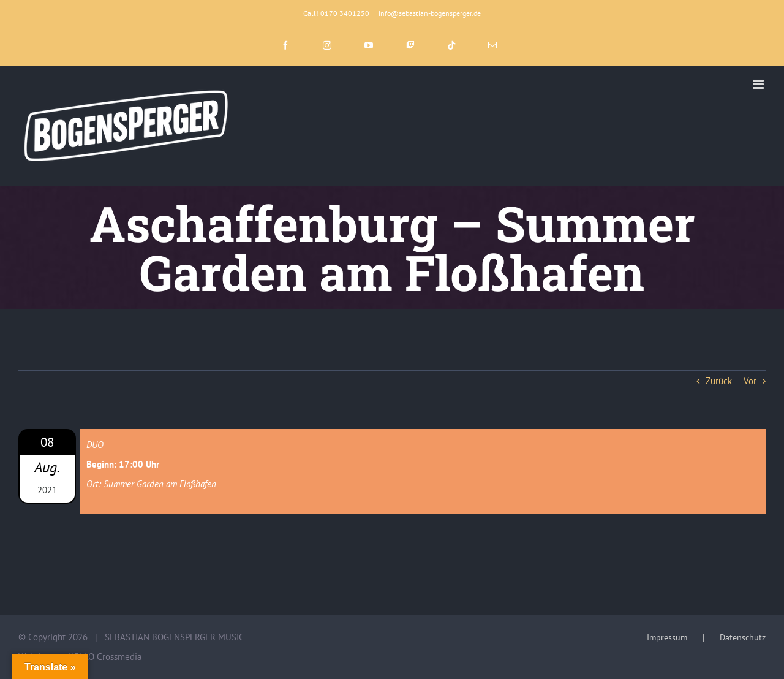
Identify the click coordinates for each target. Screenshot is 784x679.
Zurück (719, 381)
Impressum (667, 637)
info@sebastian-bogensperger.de (430, 13)
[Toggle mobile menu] (759, 84)
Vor (750, 381)
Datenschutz (743, 637)
